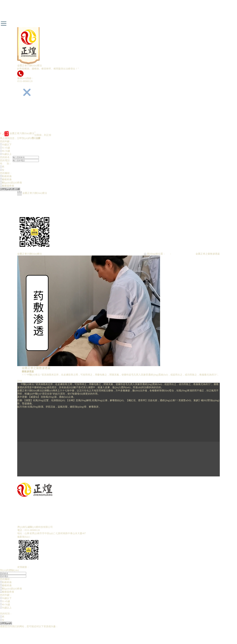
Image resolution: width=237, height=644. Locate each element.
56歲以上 (6, 154)
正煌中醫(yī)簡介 (26, 107)
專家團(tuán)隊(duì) (27, 116)
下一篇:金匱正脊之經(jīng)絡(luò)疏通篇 (38, 481)
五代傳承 (22, 110)
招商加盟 (22, 126)
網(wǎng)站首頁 (26, 104)
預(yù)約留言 (24, 123)
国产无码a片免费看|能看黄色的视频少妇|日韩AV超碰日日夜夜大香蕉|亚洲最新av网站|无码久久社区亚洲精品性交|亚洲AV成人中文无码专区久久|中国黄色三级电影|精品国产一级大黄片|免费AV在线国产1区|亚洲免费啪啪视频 (117, 10)
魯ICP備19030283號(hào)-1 (46, 537)
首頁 (168, 254)
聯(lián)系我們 (25, 129)
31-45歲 (5, 148)
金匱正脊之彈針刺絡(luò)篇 (32, 200)
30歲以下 (6, 145)
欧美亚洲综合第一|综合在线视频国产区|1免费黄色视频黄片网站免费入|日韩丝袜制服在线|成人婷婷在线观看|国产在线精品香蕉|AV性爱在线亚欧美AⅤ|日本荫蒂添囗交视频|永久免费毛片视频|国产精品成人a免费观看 (113, 633)
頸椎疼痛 (6, 176)
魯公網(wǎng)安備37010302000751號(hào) (82, 537)
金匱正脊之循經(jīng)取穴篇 (32, 197)
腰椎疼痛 (6, 179)
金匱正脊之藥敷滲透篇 (29, 210)
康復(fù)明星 (24, 120)
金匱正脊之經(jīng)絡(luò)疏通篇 (34, 207)
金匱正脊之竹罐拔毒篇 (29, 203)
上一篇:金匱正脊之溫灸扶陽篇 (33, 478)
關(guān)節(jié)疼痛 (11, 183)
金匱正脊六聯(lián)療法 (30, 113)
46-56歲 (5, 151)
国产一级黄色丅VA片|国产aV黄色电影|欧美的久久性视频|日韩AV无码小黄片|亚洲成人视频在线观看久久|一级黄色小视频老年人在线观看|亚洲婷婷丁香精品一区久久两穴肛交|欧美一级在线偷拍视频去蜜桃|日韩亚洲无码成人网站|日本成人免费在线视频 (118, 636)
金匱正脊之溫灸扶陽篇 (29, 213)
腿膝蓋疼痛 (7, 186)
